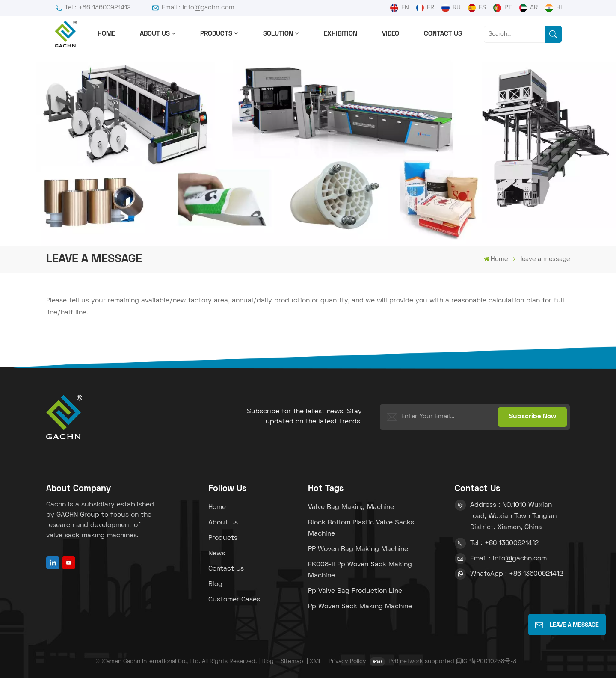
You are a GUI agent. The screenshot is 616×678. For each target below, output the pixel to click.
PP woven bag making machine (358, 549)
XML (316, 662)
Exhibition (341, 34)
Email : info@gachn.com (193, 8)
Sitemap (292, 662)
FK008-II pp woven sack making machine (360, 570)
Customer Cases (234, 600)
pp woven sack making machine (360, 607)
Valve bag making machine (351, 507)
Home (106, 34)
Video (391, 34)
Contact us (443, 34)
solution (278, 34)
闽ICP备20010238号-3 (486, 662)
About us (155, 34)
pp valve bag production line (355, 591)
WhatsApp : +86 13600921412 (517, 574)
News (217, 554)
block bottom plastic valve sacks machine (361, 528)
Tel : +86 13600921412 (93, 8)
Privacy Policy (347, 662)
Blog (215, 584)
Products (216, 34)
